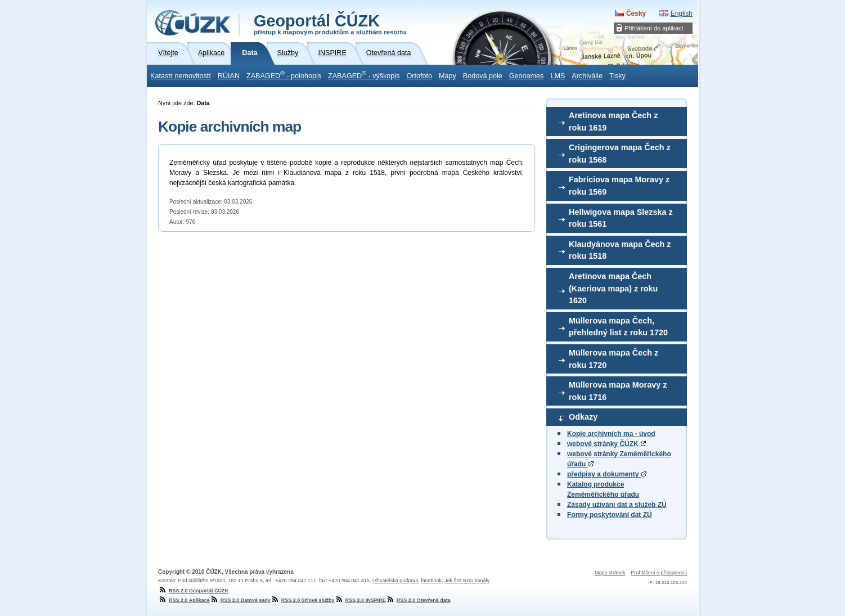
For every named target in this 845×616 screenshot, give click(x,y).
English (682, 14)
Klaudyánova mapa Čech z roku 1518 (620, 250)
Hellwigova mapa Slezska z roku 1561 (621, 218)
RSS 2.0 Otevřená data (418, 600)
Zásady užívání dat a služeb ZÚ (617, 505)
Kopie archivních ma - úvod (611, 434)
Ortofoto (419, 76)
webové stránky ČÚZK (606, 444)
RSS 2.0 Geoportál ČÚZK (193, 591)
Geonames (527, 76)
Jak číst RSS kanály (467, 581)
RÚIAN (229, 76)
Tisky (617, 76)
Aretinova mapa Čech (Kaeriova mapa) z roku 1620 (613, 288)
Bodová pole (483, 76)
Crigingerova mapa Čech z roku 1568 (620, 154)
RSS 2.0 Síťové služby (303, 600)
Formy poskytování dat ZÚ (610, 515)
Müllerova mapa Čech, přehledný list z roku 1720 (618, 327)
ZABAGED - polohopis (284, 75)
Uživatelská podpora (395, 581)
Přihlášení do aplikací (654, 28)
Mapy (448, 76)
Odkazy (583, 417)
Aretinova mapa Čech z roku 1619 (613, 122)
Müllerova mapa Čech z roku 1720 (613, 359)
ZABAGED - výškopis (364, 75)
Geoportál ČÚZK (330, 24)
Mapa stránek (610, 573)
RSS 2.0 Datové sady (240, 600)
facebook (431, 581)
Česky (636, 14)
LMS (558, 76)
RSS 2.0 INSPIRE (360, 600)
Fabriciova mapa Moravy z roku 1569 (619, 186)
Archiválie (587, 76)
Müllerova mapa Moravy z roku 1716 (618, 391)
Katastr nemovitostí (181, 76)
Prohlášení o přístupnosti (659, 573)
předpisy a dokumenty (607, 474)
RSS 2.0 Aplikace (184, 600)
